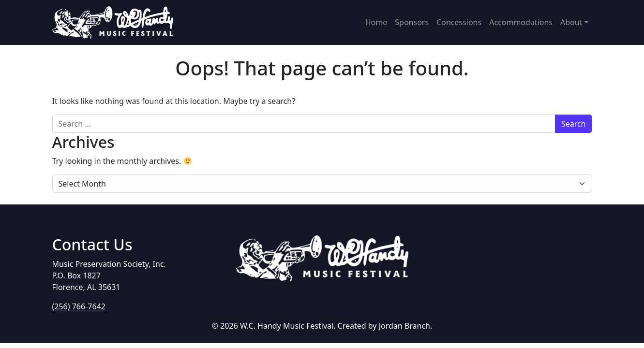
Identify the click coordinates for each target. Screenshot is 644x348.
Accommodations (521, 22)
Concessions (459, 22)
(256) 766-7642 (79, 306)
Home (376, 22)
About (571, 22)
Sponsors (412, 22)
